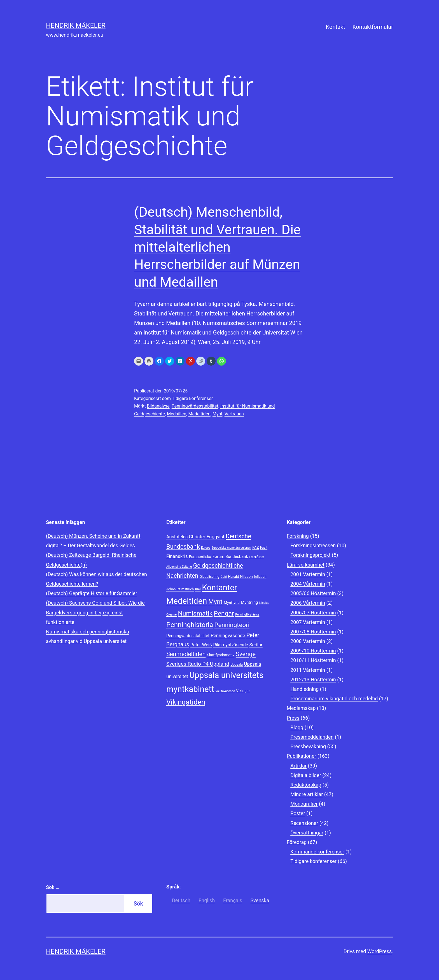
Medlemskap (301, 708)
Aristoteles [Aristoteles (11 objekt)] (177, 537)
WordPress (380, 951)
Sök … (53, 887)
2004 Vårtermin (308, 584)
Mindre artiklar (307, 794)
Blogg (297, 727)
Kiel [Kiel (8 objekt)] (198, 589)
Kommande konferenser (317, 852)
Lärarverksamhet (306, 565)
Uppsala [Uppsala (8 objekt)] (237, 665)
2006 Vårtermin (308, 603)
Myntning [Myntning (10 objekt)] (249, 602)
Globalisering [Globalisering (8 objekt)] (210, 577)
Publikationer (301, 756)
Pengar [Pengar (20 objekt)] (224, 613)
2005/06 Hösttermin (313, 593)
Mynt (218, 414)
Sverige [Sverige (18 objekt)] (246, 654)
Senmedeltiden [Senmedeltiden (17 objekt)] (186, 654)
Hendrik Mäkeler (76, 25)
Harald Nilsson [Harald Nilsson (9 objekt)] (240, 576)
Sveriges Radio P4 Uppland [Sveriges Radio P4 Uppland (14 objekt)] (198, 664)
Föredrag (297, 842)
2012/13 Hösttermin (313, 680)
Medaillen (177, 414)
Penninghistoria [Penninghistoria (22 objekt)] (190, 625)
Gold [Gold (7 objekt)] (224, 577)
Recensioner (304, 823)
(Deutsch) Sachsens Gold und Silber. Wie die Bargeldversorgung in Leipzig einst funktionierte (95, 612)
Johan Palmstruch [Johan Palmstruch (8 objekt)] (180, 589)
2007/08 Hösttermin (313, 632)
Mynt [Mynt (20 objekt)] (215, 602)
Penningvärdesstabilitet (195, 406)
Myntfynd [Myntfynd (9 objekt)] (232, 602)
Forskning (298, 536)
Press (293, 718)
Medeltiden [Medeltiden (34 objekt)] (187, 601)
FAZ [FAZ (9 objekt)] (255, 547)
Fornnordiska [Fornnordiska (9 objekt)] (200, 556)
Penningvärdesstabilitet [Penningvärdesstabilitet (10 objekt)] (188, 636)
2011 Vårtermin (308, 670)
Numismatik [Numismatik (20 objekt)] (195, 613)
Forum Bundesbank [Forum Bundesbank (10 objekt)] (230, 556)
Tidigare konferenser (192, 398)
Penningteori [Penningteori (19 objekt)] (232, 625)
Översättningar (307, 833)
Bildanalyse (158, 406)
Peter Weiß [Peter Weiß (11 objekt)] (201, 645)
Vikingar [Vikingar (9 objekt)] (243, 691)
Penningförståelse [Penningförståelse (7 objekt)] (247, 615)
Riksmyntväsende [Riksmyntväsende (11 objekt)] (231, 645)
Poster (298, 813)
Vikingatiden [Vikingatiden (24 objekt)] (186, 702)
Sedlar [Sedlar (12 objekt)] (256, 645)
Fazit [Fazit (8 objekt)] (264, 548)
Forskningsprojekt (310, 555)
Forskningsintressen (313, 545)
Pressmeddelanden (312, 737)
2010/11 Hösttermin (313, 660)
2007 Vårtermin (308, 622)
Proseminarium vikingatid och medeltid (334, 699)
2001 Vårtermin (308, 574)
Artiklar (298, 766)
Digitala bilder (306, 775)
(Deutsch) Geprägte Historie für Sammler (92, 593)
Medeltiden (199, 414)
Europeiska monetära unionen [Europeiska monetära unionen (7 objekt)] (231, 548)
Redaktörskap (306, 785)
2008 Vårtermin (308, 641)
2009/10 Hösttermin (313, 651)
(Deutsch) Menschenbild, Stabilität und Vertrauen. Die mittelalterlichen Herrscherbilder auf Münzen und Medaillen (217, 247)
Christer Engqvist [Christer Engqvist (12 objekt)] (207, 537)
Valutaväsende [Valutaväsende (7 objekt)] (225, 691)
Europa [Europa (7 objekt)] (206, 548)
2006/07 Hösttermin (313, 613)
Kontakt (336, 27)
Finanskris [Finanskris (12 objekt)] (177, 556)
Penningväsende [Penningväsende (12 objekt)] (228, 635)
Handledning (304, 689)
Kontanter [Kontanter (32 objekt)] (219, 588)
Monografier (304, 804)
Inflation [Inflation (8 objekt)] (260, 577)
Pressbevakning (308, 746)
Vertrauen (234, 414)
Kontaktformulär (373, 27)
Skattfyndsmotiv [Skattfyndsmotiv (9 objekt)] (221, 655)
